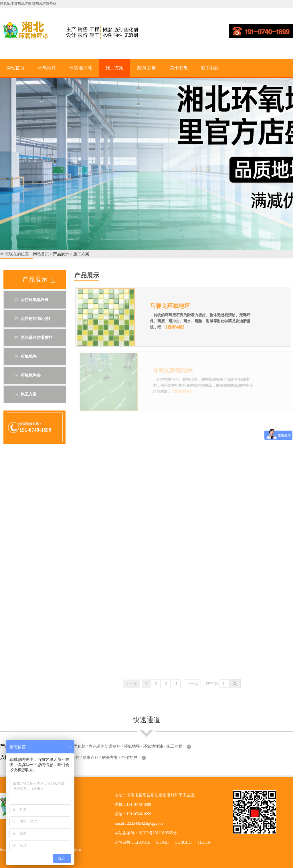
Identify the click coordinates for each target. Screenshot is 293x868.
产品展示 (61, 254)
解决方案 (110, 758)
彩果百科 (91, 758)
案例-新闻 (147, 68)
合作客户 (129, 758)
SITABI (162, 842)
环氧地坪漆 (81, 68)
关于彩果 (179, 68)
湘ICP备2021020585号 (158, 833)
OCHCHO (183, 842)
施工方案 (114, 68)
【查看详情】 (179, 327)
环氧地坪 (47, 68)
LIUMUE (142, 842)
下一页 (192, 684)
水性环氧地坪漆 (35, 300)
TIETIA (204, 842)
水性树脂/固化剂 (35, 319)
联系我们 (210, 68)
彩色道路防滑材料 (37, 338)
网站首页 (15, 68)
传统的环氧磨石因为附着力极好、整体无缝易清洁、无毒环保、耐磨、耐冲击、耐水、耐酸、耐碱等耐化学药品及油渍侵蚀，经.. (204, 321)
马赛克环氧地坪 (174, 306)
